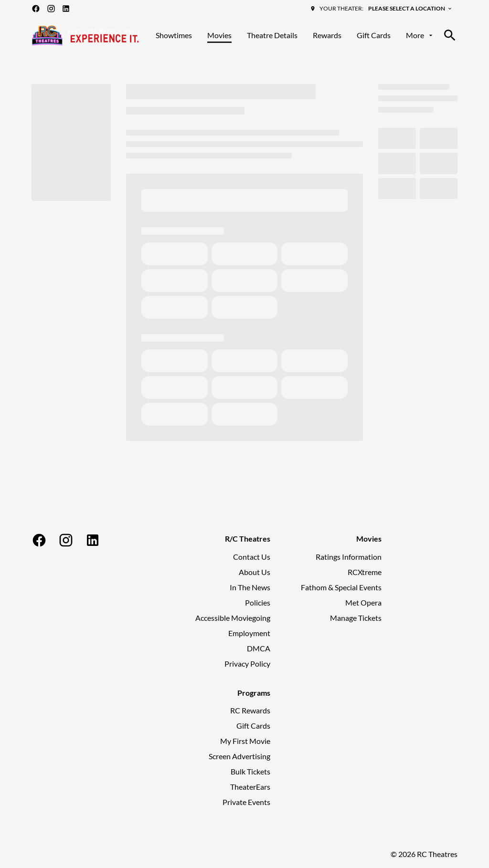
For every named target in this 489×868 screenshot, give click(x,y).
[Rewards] (327, 35)
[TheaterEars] (250, 787)
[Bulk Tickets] (250, 772)
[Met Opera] (363, 603)
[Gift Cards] (374, 35)
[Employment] (249, 633)
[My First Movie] (245, 741)
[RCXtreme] (365, 572)
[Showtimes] (174, 35)
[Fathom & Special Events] (341, 587)
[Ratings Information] (349, 557)
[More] (420, 35)
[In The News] (250, 587)
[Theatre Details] (272, 35)
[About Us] (255, 572)
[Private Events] (246, 802)
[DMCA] (259, 648)
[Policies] (258, 603)
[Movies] (219, 35)
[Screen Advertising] (239, 756)
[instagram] (51, 9)
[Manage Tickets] (356, 618)
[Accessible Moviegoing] (233, 618)
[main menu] (295, 35)
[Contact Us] (252, 557)
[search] (450, 35)
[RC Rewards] (250, 711)
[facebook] (36, 9)
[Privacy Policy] (247, 664)
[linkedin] (66, 9)
